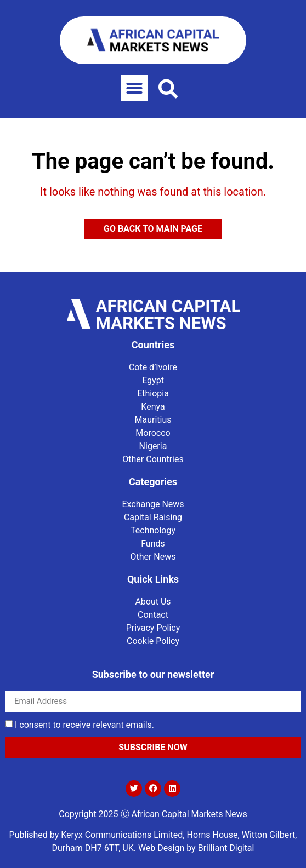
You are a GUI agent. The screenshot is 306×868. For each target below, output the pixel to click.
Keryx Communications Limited (122, 835)
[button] (134, 88)
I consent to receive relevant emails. (84, 724)
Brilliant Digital (226, 848)
